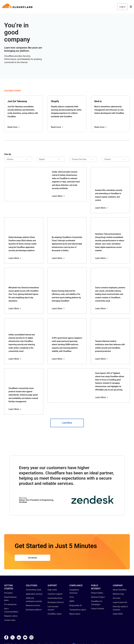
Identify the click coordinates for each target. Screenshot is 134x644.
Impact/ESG (118, 614)
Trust (72, 597)
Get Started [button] (32, 558)
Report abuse (75, 614)
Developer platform (34, 610)
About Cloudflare (120, 590)
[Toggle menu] (131, 7)
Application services (34, 594)
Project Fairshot (98, 609)
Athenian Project (98, 597)
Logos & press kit (120, 602)
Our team (117, 598)
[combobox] (9, 159)
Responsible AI (76, 605)
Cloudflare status (55, 614)
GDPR (72, 601)
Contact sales (10, 620)
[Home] (18, 7)
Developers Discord (56, 602)
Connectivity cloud (33, 590)
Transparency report (78, 610)
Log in (122, 7)
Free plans (8, 593)
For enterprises (10, 604)
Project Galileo (97, 593)
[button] (93, 504)
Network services (33, 605)
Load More (67, 423)
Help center (52, 590)
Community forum (55, 598)
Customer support (55, 594)
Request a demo (11, 616)
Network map (118, 594)
